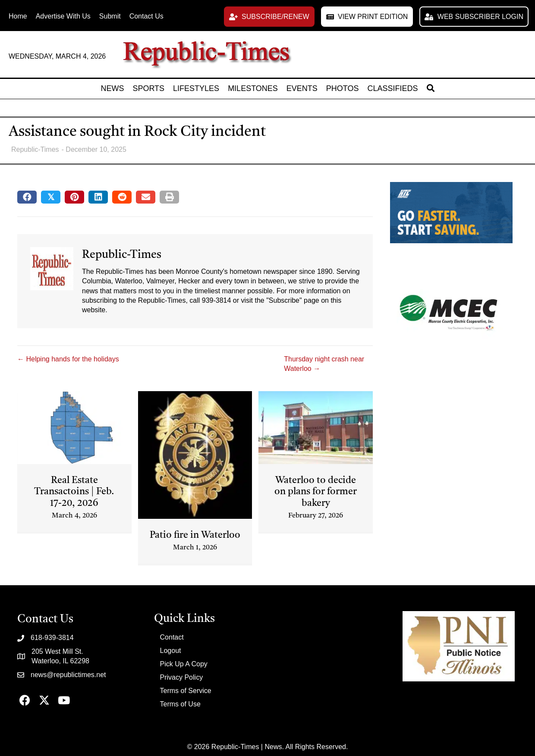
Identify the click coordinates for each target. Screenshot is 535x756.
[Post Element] (75, 461)
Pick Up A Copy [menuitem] (184, 664)
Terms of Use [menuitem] (180, 704)
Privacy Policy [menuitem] (182, 677)
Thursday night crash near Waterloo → (324, 364)
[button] (269, 17)
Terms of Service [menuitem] (186, 691)
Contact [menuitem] (172, 637)
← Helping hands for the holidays (68, 359)
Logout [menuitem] (171, 651)
